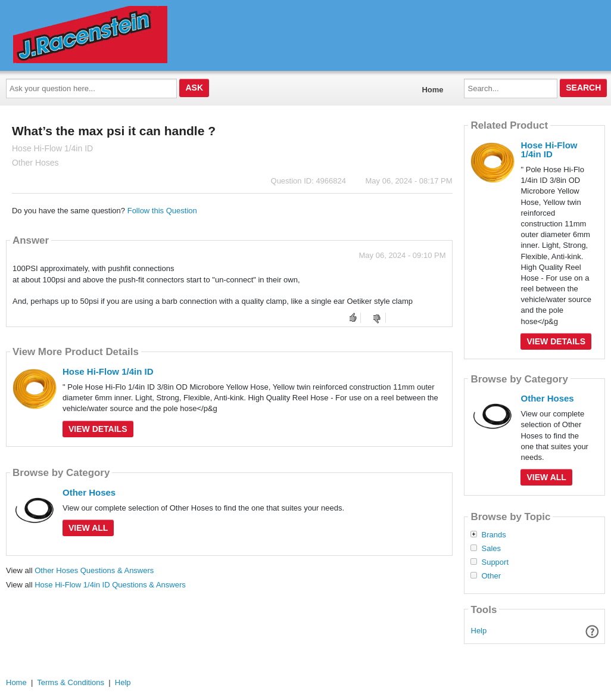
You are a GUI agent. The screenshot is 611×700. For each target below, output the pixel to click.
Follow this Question (162, 211)
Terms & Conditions (71, 682)
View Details (98, 429)
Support (495, 562)
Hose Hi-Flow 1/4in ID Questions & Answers (110, 585)
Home (432, 90)
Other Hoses (89, 492)
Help (479, 631)
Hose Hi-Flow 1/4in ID (108, 371)
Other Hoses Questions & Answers (94, 570)
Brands (493, 535)
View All (88, 528)
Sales (491, 549)
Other (491, 576)
